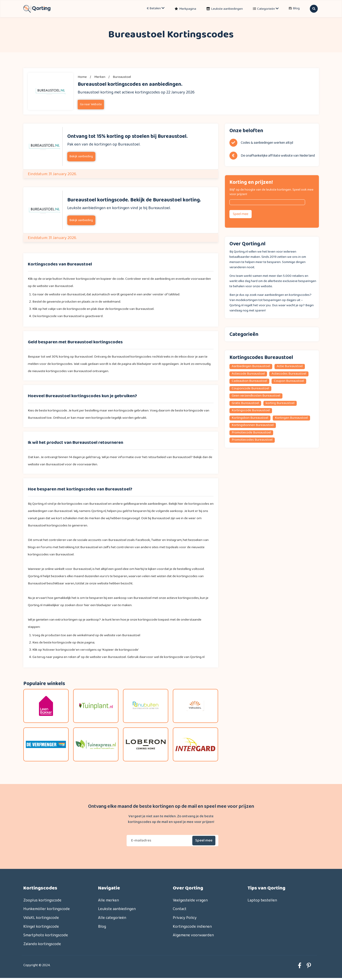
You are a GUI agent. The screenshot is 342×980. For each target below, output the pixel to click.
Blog (296, 9)
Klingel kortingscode (41, 928)
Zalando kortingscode (42, 946)
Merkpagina (188, 9)
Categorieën (268, 9)
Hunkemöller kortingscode (47, 909)
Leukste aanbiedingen (227, 9)
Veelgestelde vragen (190, 900)
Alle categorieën (112, 919)
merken (100, 77)
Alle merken (109, 900)
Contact (180, 909)
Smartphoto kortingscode (46, 937)
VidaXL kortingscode (41, 919)
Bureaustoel (122, 77)
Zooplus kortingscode (43, 900)
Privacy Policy (185, 919)
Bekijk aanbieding (81, 157)
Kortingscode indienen (193, 928)
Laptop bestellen (262, 900)
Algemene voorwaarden (194, 937)
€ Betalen (156, 9)
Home (82, 77)
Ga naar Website (91, 104)
